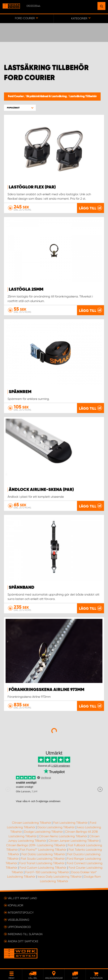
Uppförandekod (19, 927)
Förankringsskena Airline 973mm (47, 690)
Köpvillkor (16, 905)
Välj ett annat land (22, 898)
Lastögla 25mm (26, 289)
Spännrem (20, 392)
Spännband (22, 588)
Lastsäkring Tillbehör (83, 96)
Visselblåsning (18, 920)
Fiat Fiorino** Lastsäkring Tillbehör (43, 850)
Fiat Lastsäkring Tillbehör (71, 823)
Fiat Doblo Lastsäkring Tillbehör (43, 854)
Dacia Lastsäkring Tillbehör (56, 827)
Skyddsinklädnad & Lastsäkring (47, 96)
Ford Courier (16, 96)
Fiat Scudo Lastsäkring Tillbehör (43, 859)
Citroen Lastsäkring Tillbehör (32, 823)
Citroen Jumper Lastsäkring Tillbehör (74, 841)
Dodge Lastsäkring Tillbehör (43, 832)
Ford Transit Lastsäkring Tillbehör (42, 863)
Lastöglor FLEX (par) (32, 187)
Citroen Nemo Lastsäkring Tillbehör (63, 836)
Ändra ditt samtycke (23, 941)
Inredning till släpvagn (25, 934)
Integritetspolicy (21, 913)
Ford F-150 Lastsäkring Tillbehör (47, 872)
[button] (20, 108)
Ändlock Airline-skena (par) (41, 490)
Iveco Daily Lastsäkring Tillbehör (60, 877)
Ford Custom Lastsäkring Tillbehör (43, 868)
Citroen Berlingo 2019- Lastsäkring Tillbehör (36, 845)
